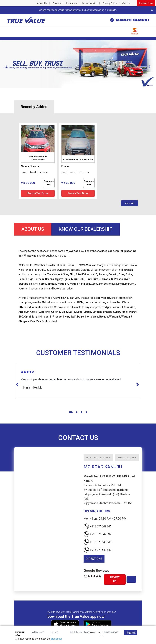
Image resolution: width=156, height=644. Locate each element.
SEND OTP (95, 633)
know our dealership (86, 229)
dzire (65, 166)
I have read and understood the (38, 639)
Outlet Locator (90, 3)
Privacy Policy (110, 3)
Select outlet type (97, 458)
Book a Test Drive (38, 193)
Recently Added (34, 107)
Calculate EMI (49, 183)
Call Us (126, 3)
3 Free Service (38, 160)
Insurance (72, 3)
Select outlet (126, 458)
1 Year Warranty (70, 160)
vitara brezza (30, 166)
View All (130, 203)
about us (33, 229)
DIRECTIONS (94, 559)
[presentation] (6, 67)
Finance (57, 3)
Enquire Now (146, 3)
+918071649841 (98, 526)
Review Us (115, 579)
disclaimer (56, 639)
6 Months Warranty (38, 156)
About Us (42, 3)
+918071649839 (98, 534)
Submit (131, 633)
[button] (1, 91)
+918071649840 (98, 550)
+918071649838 (98, 542)
